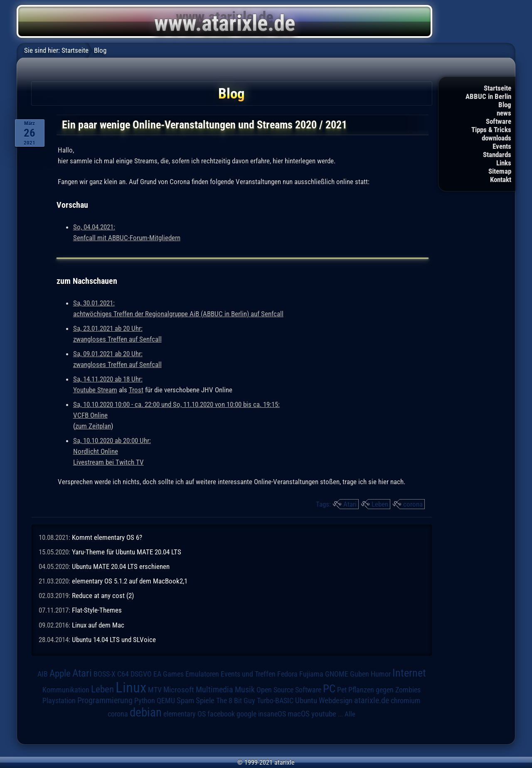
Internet (409, 673)
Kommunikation (66, 690)
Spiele (205, 700)
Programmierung (105, 700)
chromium (406, 701)
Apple (60, 673)
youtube (324, 714)
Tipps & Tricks (491, 130)
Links (504, 163)
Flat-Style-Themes (97, 610)
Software (499, 121)
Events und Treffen (248, 674)
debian (146, 712)
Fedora (287, 674)
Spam (185, 701)
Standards (497, 155)
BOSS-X (105, 674)
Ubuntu (306, 701)
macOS (299, 714)
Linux (131, 687)
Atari (350, 504)
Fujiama (311, 674)
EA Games (169, 674)
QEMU (166, 701)
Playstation (59, 701)
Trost (136, 390)
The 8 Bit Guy (236, 700)
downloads (496, 138)
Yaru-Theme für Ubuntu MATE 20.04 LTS (127, 552)
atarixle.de (372, 700)
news (504, 113)
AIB (43, 674)
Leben (380, 504)
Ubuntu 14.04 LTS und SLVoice (114, 640)
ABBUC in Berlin (488, 96)
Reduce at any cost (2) (103, 596)
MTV (155, 690)
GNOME (337, 674)
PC (329, 689)
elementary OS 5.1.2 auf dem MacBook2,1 (130, 581)
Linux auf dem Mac (98, 625)
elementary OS (185, 714)
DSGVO (141, 674)
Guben (360, 674)
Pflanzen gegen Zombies (384, 690)
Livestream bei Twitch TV (108, 462)
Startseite (498, 88)
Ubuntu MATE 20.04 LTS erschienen (121, 566)
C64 (123, 674)
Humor (381, 674)
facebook (221, 714)
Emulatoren (202, 674)
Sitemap (500, 171)
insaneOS (272, 714)
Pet (342, 690)
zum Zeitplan (93, 426)
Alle (350, 714)
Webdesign (336, 701)
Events (502, 146)
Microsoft (179, 690)
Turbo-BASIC (275, 700)
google (246, 714)
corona (413, 504)
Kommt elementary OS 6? (107, 537)
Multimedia (214, 689)
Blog (505, 105)
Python (145, 701)
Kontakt (501, 180)
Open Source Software (289, 690)
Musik (245, 690)
